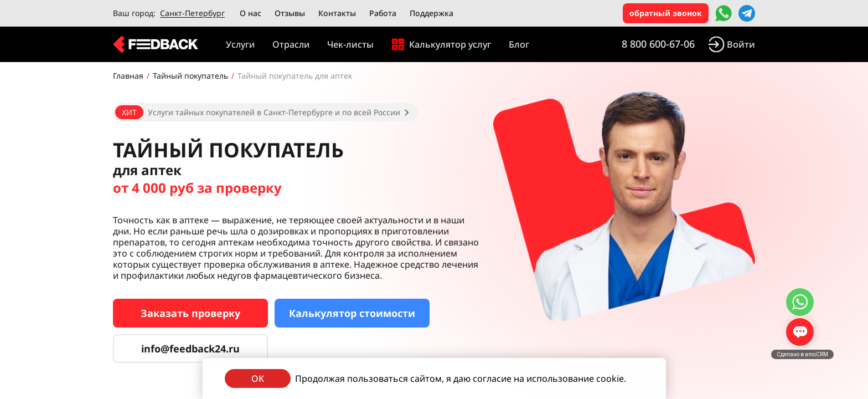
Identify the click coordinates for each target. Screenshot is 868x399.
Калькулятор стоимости (352, 313)
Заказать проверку (190, 313)
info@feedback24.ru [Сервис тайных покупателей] (190, 349)
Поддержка (432, 13)
